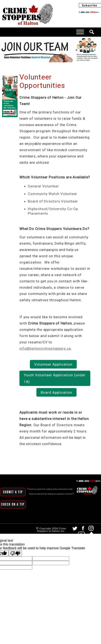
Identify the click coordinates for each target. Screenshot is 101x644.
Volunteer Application (53, 364)
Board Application (56, 392)
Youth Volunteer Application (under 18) (55, 378)
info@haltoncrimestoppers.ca (45, 348)
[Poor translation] (15, 553)
